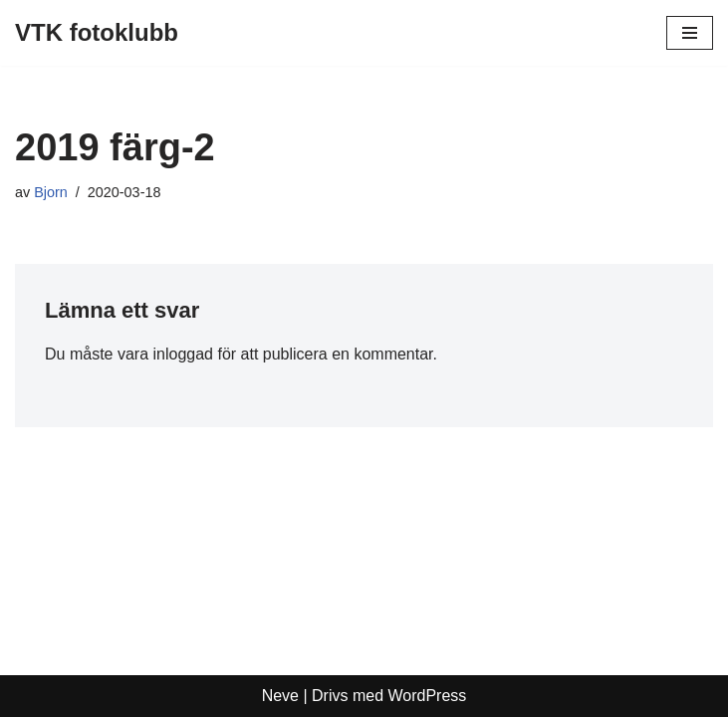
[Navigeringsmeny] (690, 33)
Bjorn (51, 192)
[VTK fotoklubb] (97, 33)
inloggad (183, 354)
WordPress (428, 696)
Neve (280, 696)
